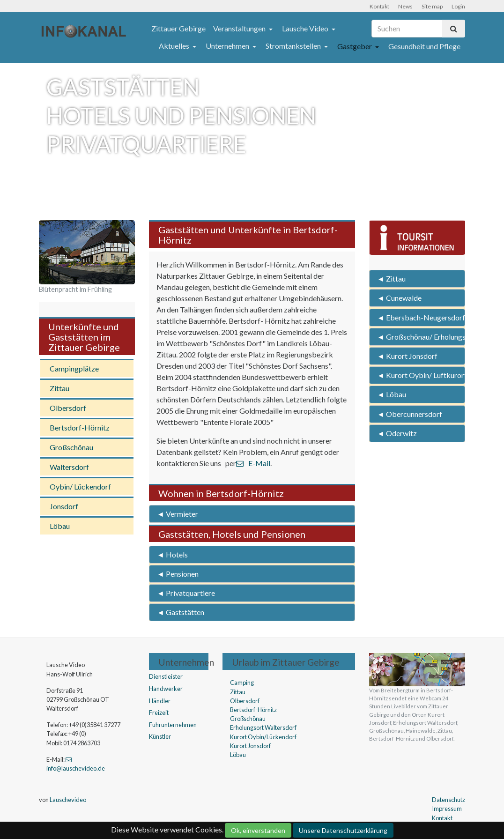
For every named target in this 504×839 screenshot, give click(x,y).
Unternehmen (228, 46)
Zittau (59, 388)
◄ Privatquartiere (186, 593)
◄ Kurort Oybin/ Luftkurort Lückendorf (421, 375)
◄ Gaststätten (181, 612)
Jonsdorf (64, 506)
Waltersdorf (69, 467)
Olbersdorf (68, 408)
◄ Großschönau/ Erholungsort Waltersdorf (421, 337)
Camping (242, 683)
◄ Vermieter (178, 514)
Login (458, 6)
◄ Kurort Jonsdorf (407, 356)
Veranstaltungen (240, 28)
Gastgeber (355, 46)
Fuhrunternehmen (173, 725)
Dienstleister (166, 676)
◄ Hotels (172, 554)
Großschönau (71, 447)
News (405, 6)
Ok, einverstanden (258, 830)
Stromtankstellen (294, 46)
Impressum (447, 809)
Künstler (160, 736)
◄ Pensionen (178, 574)
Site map (432, 6)
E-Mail (253, 463)
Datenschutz (448, 800)
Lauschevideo (68, 800)
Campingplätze (74, 368)
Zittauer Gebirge (178, 28)
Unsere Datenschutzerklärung (343, 830)
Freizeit (159, 713)
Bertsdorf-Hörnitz (80, 427)
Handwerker (166, 689)
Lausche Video (306, 28)
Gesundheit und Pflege (424, 46)
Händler (160, 701)
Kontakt (379, 6)
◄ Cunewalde (399, 298)
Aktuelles (175, 46)
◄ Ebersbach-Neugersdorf (421, 317)
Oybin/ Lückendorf (80, 486)
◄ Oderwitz (397, 433)
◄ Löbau (392, 394)
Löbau (60, 526)
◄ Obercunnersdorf (410, 414)
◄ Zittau (391, 278)
